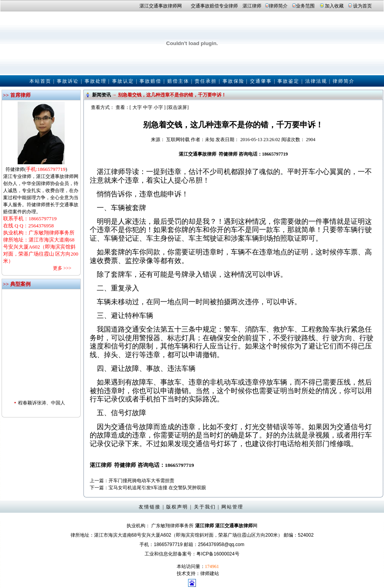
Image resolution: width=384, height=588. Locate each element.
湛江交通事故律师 (158, 6)
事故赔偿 (150, 81)
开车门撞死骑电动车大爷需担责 (141, 481)
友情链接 (150, 507)
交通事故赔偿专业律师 (214, 6)
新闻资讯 (101, 95)
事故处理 (96, 81)
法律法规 (316, 81)
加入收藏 (334, 6)
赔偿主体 (178, 81)
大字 (137, 107)
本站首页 (40, 81)
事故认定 (123, 81)
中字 (148, 107)
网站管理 (232, 507)
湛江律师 (252, 6)
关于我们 (205, 507)
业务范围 (305, 6)
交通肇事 (261, 81)
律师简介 (278, 6)
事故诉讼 (68, 81)
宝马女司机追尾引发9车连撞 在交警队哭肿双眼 (157, 488)
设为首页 (362, 6)
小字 (158, 107)
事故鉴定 (288, 81)
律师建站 (210, 573)
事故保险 (234, 81)
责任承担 (206, 81)
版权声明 (177, 507)
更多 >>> (62, 268)
